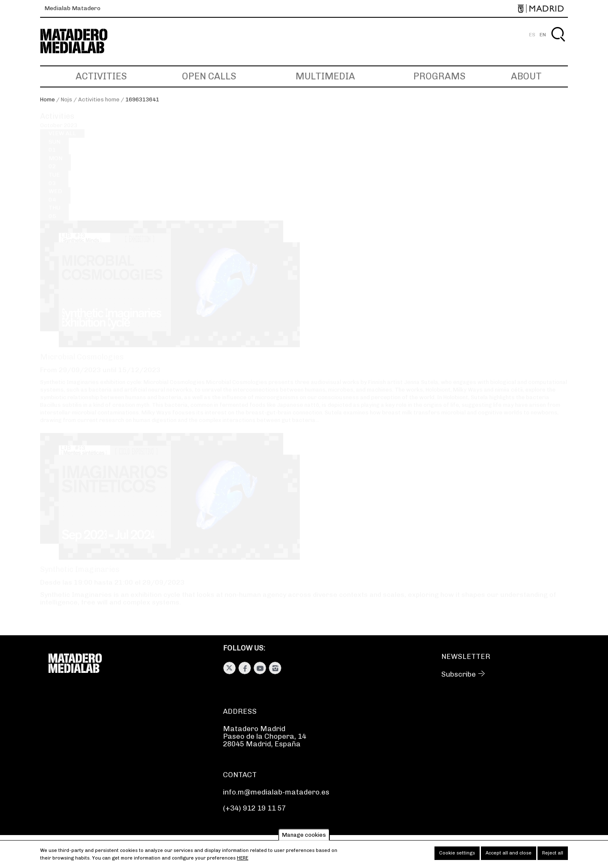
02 (56, 170)
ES (532, 35)
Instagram (275, 668)
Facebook (245, 668)
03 (54, 186)
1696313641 (142, 99)
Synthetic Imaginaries (80, 577)
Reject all (553, 856)
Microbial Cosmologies (82, 365)
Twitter (229, 668)
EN (543, 35)
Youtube (260, 668)
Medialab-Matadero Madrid (81, 41)
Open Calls (209, 76)
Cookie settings (457, 856)
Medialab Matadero (72, 8)
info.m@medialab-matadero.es (276, 792)
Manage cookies (304, 838)
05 (54, 219)
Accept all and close (509, 856)
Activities (101, 76)
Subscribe (459, 674)
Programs (439, 76)
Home (47, 99)
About (526, 76)
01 (54, 154)
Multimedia (325, 76)
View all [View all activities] (62, 141)
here (243, 861)
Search (558, 44)
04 (55, 203)
